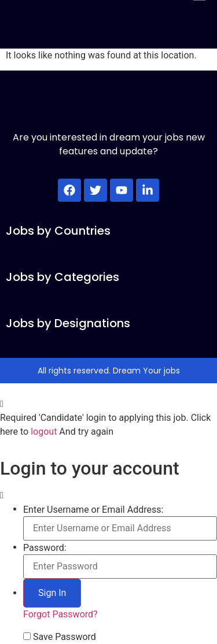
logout (44, 432)
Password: (45, 548)
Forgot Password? (60, 614)
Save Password (65, 637)
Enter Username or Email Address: (93, 510)
